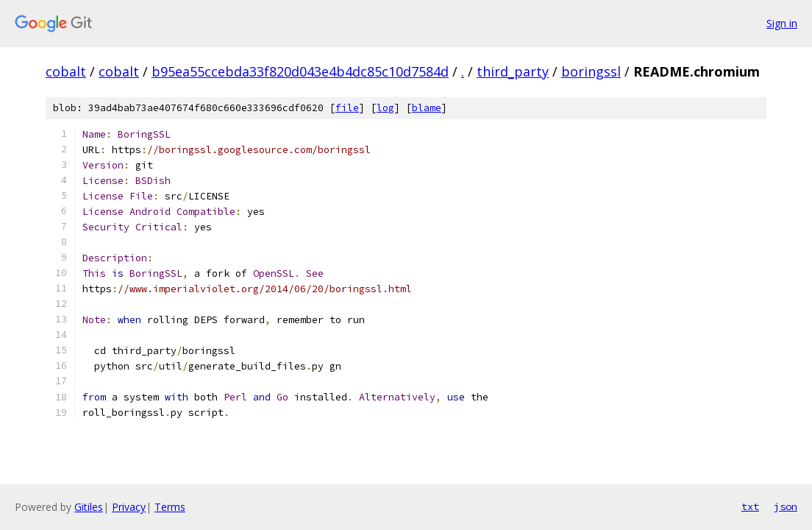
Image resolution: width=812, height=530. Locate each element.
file (347, 108)
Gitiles (89, 507)
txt (750, 506)
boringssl (591, 71)
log (385, 108)
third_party (513, 71)
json (786, 506)
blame (427, 108)
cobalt (66, 71)
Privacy (129, 507)
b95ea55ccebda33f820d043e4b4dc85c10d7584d (300, 71)
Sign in (782, 23)
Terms (170, 507)
